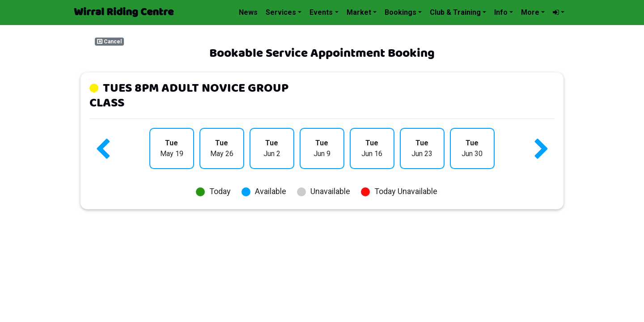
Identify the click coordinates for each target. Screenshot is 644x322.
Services (281, 12)
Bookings (400, 12)
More (530, 12)
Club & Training (455, 12)
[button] (559, 13)
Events (321, 12)
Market (359, 12)
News (248, 12)
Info (501, 12)
